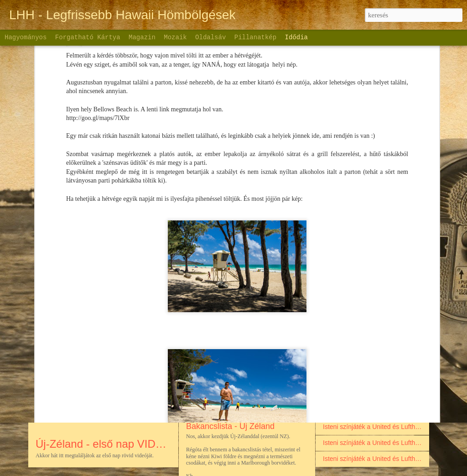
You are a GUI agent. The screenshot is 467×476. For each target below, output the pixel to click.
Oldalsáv (210, 37)
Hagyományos (26, 37)
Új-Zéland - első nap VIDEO (103, 444)
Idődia (296, 37)
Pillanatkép (255, 37)
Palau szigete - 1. (348, 331)
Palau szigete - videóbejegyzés (367, 379)
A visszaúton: (342, 395)
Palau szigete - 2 (347, 315)
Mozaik (175, 37)
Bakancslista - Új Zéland (230, 426)
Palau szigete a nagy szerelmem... (372, 347)
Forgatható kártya (88, 37)
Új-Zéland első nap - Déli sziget (243, 361)
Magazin (142, 37)
